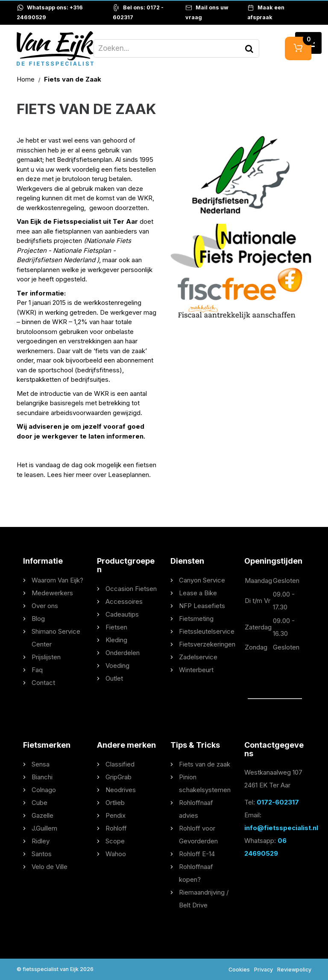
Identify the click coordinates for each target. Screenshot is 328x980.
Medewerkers (52, 593)
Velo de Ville (50, 867)
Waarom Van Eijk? (57, 580)
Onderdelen (123, 653)
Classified (120, 764)
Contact (43, 683)
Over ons (45, 606)
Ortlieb (115, 803)
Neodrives (121, 790)
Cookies (239, 970)
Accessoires (124, 601)
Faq (37, 670)
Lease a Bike (198, 593)
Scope (115, 841)
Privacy (264, 970)
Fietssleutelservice (207, 631)
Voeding (117, 666)
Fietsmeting (196, 619)
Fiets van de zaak (205, 764)
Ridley (41, 841)
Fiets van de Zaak (73, 79)
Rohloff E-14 (197, 854)
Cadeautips (122, 614)
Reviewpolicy (294, 970)
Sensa (41, 764)
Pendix (116, 815)
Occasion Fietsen (131, 589)
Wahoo (116, 854)
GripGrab (119, 777)
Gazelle (42, 815)
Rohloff (116, 828)
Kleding (116, 640)
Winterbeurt (196, 670)
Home (26, 79)
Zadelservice (198, 657)
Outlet (114, 678)
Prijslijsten (46, 657)
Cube (40, 803)
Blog (38, 619)
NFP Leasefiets (202, 606)
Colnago (44, 790)
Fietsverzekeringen (207, 644)
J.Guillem (44, 828)
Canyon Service (202, 580)
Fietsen (116, 627)
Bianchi (42, 777)
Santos (42, 854)
